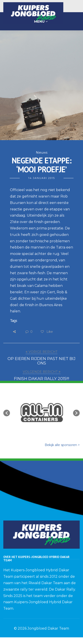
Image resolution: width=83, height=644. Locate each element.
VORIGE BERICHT (43, 352)
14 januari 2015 (42, 178)
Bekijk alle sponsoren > (62, 445)
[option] (41, 411)
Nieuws (42, 153)
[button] (7, 413)
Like (47, 332)
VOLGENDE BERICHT (40, 372)
